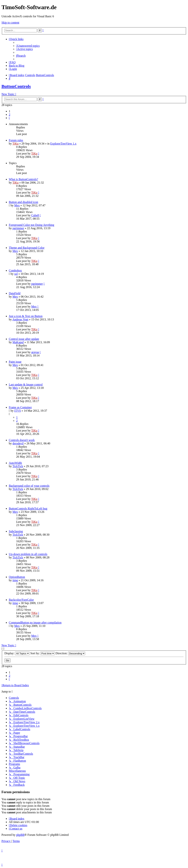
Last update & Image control (26, 385)
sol (16, 274)
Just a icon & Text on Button (26, 316)
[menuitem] (28, 46)
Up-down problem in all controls (28, 554)
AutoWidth (15, 463)
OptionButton (17, 577)
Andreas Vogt (20, 319)
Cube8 (35, 215)
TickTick (18, 466)
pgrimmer (18, 228)
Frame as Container (20, 407)
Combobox (15, 270)
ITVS (18, 411)
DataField (15, 293)
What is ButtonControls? (23, 179)
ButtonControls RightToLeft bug (28, 508)
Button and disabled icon (23, 202)
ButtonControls (16, 86)
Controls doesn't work (22, 440)
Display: (17, 653)
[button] (9, 118)
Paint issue (15, 362)
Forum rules (16, 140)
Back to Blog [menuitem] (17, 66)
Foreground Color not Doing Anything (31, 225)
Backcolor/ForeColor (21, 600)
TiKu (16, 144)
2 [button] (10, 115)
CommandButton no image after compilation (35, 623)
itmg (15, 580)
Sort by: (43, 653)
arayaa (35, 352)
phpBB (20, 835)
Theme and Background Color (27, 248)
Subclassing (16, 531)
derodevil (18, 443)
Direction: (70, 653)
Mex (17, 205)
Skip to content (10, 23)
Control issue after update (24, 339)
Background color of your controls (29, 486)
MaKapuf (18, 342)
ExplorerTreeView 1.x (63, 144)
